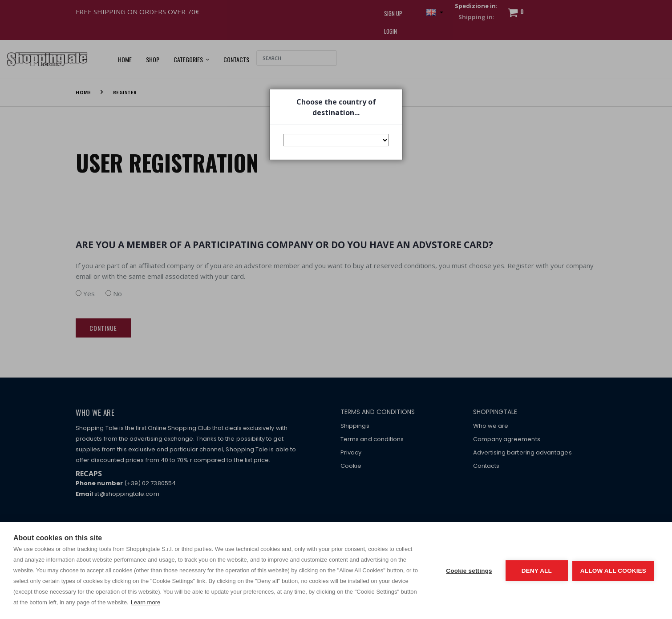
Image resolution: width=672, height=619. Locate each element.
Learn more (146, 602)
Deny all (537, 571)
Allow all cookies (613, 571)
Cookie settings (469, 571)
